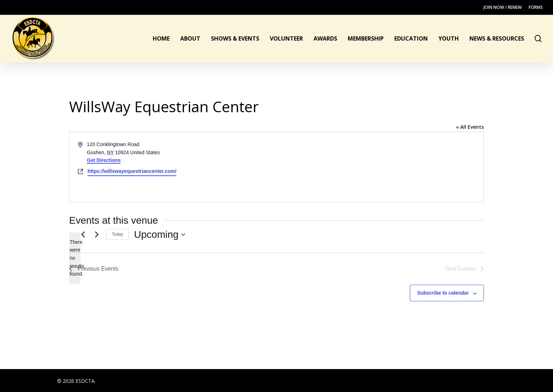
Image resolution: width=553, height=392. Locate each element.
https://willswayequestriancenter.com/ (132, 171)
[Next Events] (97, 235)
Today (117, 234)
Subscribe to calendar (443, 293)
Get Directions (104, 160)
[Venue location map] (379, 167)
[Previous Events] (83, 235)
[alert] (75, 258)
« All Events (470, 127)
